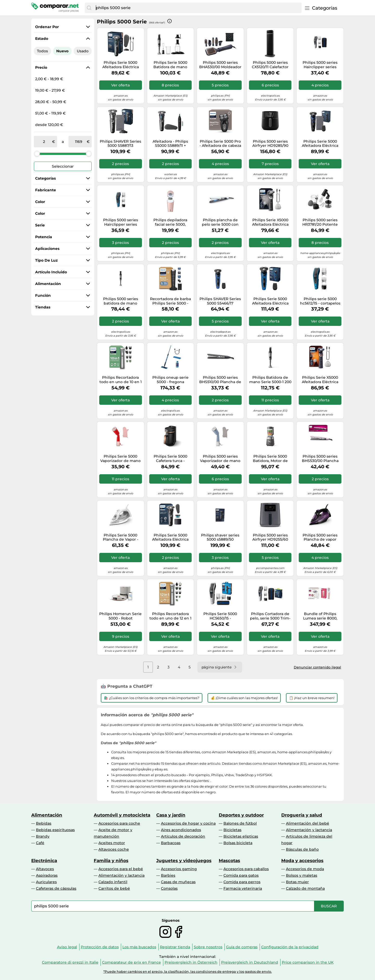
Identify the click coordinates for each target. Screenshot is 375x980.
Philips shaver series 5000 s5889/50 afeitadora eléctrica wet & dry (220, 538)
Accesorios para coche (119, 823)
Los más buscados (139, 947)
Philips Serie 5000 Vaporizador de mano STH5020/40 (120, 459)
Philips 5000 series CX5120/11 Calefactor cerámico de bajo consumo (270, 65)
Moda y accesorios (302, 861)
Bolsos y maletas (302, 875)
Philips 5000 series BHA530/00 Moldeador (220, 65)
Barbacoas (171, 843)
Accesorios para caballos (246, 869)
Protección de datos (100, 947)
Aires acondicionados (181, 830)
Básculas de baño (302, 849)
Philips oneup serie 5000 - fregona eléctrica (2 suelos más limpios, (170, 380)
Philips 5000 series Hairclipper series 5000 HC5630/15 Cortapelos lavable (320, 65)
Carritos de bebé (114, 888)
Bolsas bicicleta (238, 843)
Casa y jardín (171, 815)
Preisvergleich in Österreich (191, 962)
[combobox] (197, 8)
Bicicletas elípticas (241, 836)
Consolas (169, 888)
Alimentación (47, 815)
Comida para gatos (241, 875)
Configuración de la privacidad (290, 947)
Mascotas (229, 861)
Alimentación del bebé (308, 823)
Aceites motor (112, 843)
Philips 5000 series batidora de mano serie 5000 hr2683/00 (120, 301)
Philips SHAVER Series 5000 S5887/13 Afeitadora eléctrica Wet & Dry (120, 144)
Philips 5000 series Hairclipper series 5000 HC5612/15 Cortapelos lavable (121, 222)
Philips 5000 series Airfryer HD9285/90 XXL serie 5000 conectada (270, 144)
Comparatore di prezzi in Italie (70, 962)
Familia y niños (111, 861)
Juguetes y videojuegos (184, 861)
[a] (79, 142)
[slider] (37, 154)
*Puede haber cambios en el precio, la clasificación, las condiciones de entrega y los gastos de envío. (188, 972)
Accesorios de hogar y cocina (188, 823)
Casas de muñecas (178, 882)
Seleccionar (63, 166)
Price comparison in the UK (308, 962)
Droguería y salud (302, 815)
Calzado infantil (113, 882)
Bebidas (44, 823)
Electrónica (44, 861)
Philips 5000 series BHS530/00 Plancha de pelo (320, 459)
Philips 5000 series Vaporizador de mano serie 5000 (220, 459)
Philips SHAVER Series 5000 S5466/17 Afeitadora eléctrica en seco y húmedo (220, 301)
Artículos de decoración (183, 836)
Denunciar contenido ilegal (317, 667)
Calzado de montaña (305, 888)
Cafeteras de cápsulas (56, 888)
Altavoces (45, 869)
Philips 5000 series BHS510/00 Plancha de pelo (220, 380)
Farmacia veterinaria (243, 888)
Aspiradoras (47, 875)
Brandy (43, 836)
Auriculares (46, 882)
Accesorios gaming (179, 869)
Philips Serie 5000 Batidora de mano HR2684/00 (170, 65)
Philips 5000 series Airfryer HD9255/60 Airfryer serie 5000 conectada (270, 538)
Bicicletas (232, 830)
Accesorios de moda (305, 869)
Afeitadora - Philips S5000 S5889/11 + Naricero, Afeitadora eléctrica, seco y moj (170, 144)
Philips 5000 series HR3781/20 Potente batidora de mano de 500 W (320, 222)
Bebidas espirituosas (55, 830)
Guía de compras (242, 947)
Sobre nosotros (208, 947)
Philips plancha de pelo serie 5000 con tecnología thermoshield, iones (220, 222)
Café (40, 843)
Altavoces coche (114, 849)
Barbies (168, 875)
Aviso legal (67, 947)
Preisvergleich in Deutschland (250, 962)
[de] (44, 142)
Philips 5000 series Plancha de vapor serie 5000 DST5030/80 (320, 538)
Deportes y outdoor (241, 815)
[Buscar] (89, 8)
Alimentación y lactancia (309, 830)
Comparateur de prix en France (132, 962)
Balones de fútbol (240, 823)
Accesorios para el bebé (121, 869)
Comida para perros (242, 882)
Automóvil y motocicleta (122, 815)
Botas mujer (297, 882)
